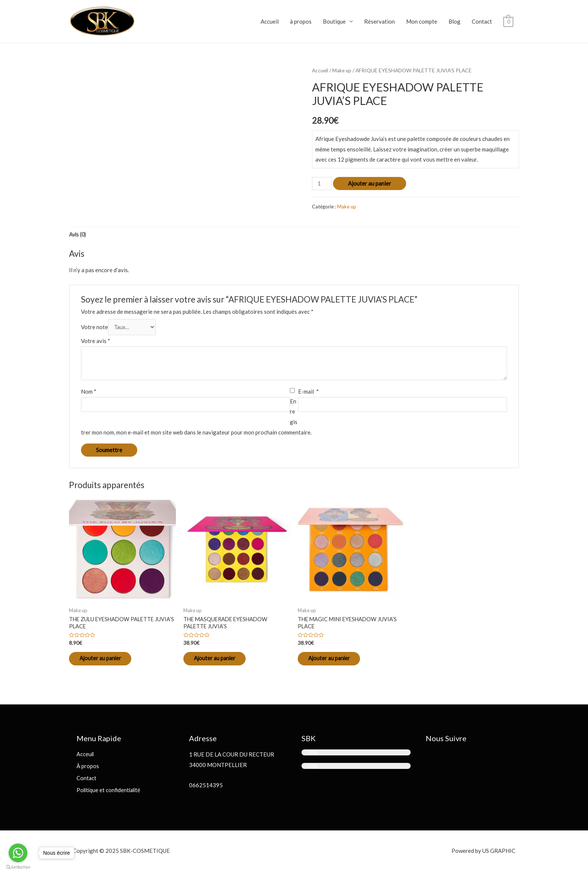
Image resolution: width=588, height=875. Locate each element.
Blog (454, 21)
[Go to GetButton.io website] (18, 867)
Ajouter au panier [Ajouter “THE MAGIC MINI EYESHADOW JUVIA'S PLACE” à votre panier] (334, 661)
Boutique (334, 21)
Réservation (379, 21)
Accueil (270, 21)
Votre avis (96, 342)
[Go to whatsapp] (18, 853)
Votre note (94, 328)
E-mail (308, 393)
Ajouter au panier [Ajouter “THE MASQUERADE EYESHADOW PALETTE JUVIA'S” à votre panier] (220, 661)
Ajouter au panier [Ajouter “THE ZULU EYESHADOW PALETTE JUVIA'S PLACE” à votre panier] (106, 661)
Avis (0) (78, 235)
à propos (301, 21)
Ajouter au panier (370, 183)
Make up (342, 70)
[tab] (78, 235)
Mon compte (422, 21)
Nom (89, 393)
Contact (482, 21)
